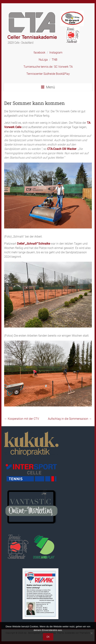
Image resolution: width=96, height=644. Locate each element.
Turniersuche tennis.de (38, 67)
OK (48, 637)
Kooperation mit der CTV (22, 419)
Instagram (56, 53)
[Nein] (91, 633)
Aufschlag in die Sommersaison (70, 419)
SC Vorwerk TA (63, 67)
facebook (40, 53)
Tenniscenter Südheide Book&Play (48, 74)
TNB (55, 60)
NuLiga (43, 60)
